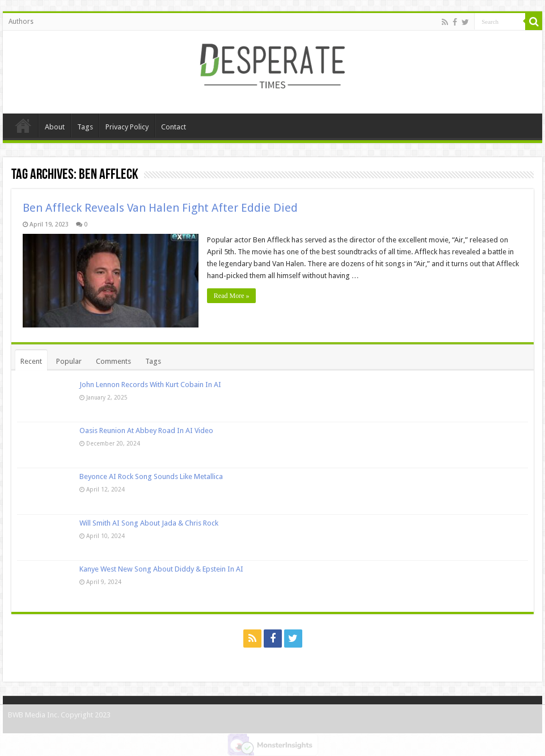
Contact (174, 127)
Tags (85, 127)
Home (23, 125)
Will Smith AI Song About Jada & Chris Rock (149, 523)
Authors (21, 22)
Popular (69, 361)
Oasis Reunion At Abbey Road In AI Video (146, 430)
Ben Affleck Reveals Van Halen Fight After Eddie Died (160, 208)
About (55, 127)
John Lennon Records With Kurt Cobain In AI (150, 385)
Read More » (232, 296)
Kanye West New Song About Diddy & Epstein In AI (161, 569)
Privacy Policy (127, 127)
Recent (31, 361)
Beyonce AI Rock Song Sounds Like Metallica (151, 476)
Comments (113, 361)
